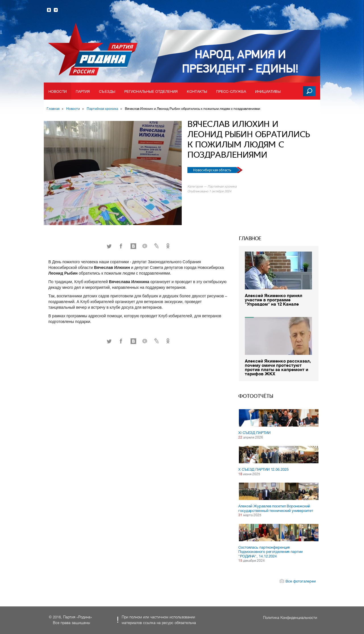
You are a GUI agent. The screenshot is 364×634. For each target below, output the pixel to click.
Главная (53, 109)
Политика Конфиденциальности (290, 618)
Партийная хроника (102, 109)
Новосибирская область (213, 170)
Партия (83, 91)
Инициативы (268, 91)
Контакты (197, 91)
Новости (57, 91)
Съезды (107, 91)
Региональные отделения (151, 91)
